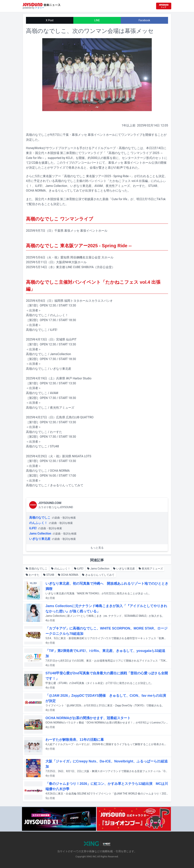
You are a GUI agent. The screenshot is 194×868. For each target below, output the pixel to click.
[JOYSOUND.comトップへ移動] (164, 6)
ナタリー (40, 8)
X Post (50, 20)
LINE (97, 20)
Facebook (144, 20)
